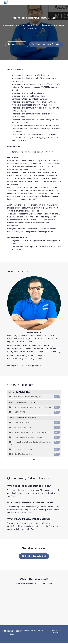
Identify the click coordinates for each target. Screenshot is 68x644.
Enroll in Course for (46, 44)
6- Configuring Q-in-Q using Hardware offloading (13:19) (34, 432)
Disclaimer (56, 633)
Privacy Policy (38, 631)
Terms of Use (28, 631)
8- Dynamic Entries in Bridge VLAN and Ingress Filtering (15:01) (34, 443)
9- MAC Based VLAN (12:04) (34, 449)
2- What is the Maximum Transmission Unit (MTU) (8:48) (34, 407)
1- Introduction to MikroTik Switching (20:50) (34, 397)
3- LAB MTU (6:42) (34, 412)
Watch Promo (17, 44)
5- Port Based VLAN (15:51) (34, 427)
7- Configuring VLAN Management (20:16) (34, 437)
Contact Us (56, 631)
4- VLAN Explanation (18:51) (34, 423)
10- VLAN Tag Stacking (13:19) (34, 454)
